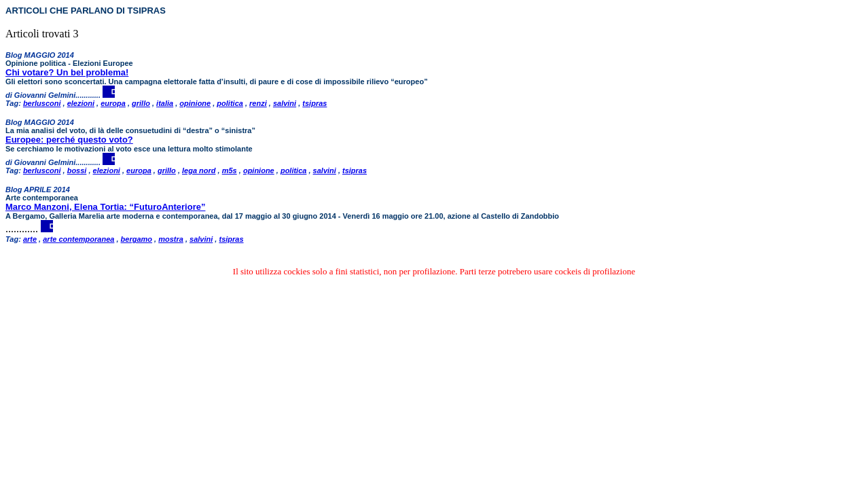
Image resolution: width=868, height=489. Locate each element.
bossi (77, 170)
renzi (258, 103)
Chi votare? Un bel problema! (67, 72)
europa (113, 103)
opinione (195, 103)
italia (165, 103)
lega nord (199, 170)
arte (30, 239)
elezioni (81, 103)
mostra (171, 239)
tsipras (314, 103)
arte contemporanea (78, 239)
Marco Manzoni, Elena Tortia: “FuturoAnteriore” (105, 207)
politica (230, 103)
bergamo (137, 239)
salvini (285, 103)
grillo (141, 103)
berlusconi (42, 103)
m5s (230, 170)
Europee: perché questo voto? (69, 140)
